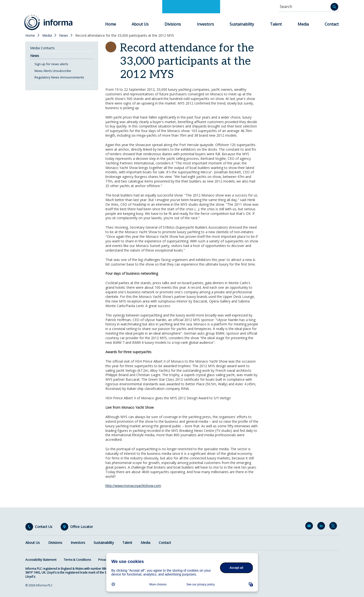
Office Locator (82, 527)
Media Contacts (42, 48)
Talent (276, 24)
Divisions (173, 24)
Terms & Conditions (77, 560)
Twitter (334, 527)
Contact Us (44, 527)
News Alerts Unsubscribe (53, 71)
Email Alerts (310, 527)
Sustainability (242, 24)
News (64, 35)
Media (303, 24)
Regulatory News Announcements (59, 77)
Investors (205, 24)
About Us (140, 24)
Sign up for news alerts (51, 64)
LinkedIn (322, 527)
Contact (332, 24)
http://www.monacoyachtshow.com (133, 486)
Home (111, 24)
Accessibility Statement (41, 560)
